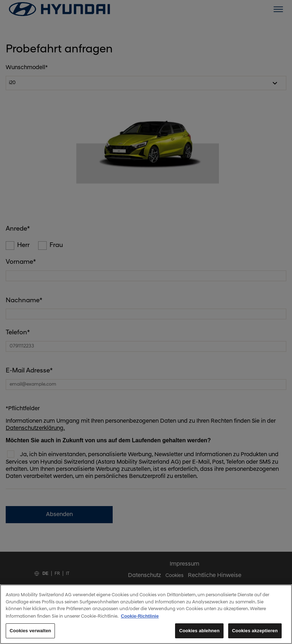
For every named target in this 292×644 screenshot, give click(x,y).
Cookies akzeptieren (256, 633)
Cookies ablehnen (201, 633)
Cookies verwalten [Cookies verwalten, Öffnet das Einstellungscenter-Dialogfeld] (30, 633)
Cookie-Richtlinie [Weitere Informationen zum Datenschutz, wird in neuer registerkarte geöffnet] (139, 618)
